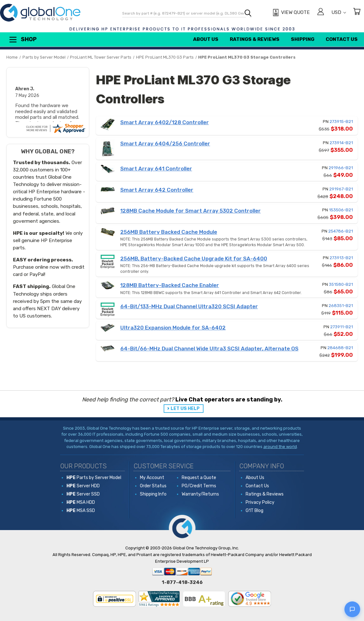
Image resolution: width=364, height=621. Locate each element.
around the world (280, 447)
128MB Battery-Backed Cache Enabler (170, 285)
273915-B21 (341, 122)
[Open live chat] (352, 609)
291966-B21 (341, 168)
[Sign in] (321, 13)
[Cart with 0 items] (357, 13)
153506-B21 (341, 210)
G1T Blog (254, 511)
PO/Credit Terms (199, 486)
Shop (22, 40)
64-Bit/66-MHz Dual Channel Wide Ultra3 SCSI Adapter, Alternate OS (209, 349)
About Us (206, 39)
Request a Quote (199, 478)
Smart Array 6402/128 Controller (165, 122)
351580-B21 (341, 284)
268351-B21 (341, 306)
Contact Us (342, 39)
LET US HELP (185, 409)
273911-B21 (342, 327)
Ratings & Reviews (255, 39)
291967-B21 (341, 189)
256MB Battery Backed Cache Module (169, 232)
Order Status (153, 486)
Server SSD (83, 494)
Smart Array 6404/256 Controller (165, 144)
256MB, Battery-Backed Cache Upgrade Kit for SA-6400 (194, 259)
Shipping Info (153, 494)
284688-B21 (340, 348)
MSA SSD (81, 511)
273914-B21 (341, 143)
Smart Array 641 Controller (156, 169)
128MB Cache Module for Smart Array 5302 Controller (191, 211)
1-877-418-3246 (182, 582)
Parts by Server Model (94, 478)
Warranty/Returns (200, 494)
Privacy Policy (260, 502)
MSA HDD (81, 502)
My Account (152, 478)
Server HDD (83, 486)
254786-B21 (341, 231)
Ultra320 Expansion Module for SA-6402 (173, 328)
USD (339, 12)
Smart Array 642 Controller (157, 190)
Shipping (303, 39)
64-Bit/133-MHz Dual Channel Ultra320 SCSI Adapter (189, 306)
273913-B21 (341, 258)
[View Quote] (290, 13)
